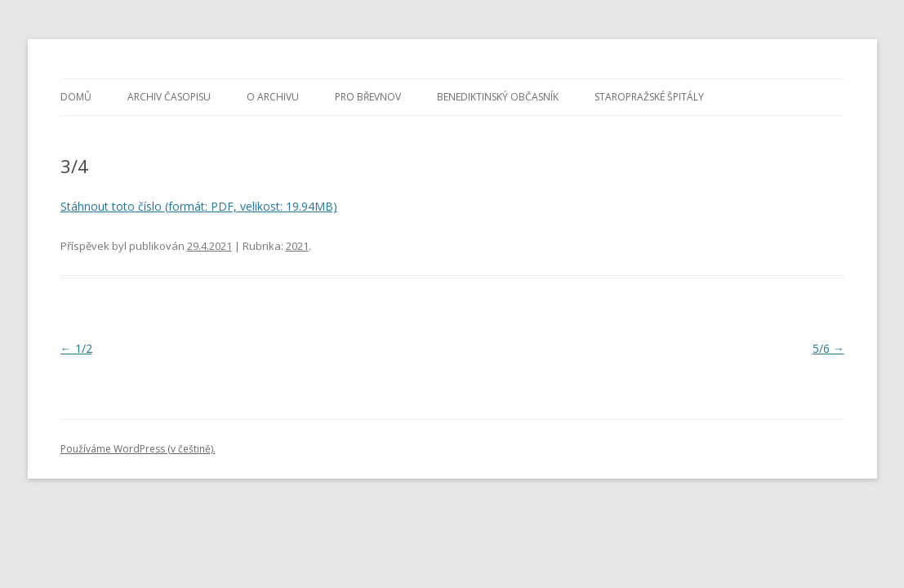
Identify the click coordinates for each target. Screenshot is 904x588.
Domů (76, 97)
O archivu (273, 97)
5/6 (828, 348)
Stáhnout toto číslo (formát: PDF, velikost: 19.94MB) (199, 206)
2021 (297, 246)
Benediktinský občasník (498, 97)
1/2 (76, 348)
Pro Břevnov (368, 97)
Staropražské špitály (649, 97)
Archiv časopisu (169, 97)
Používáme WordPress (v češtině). (138, 449)
